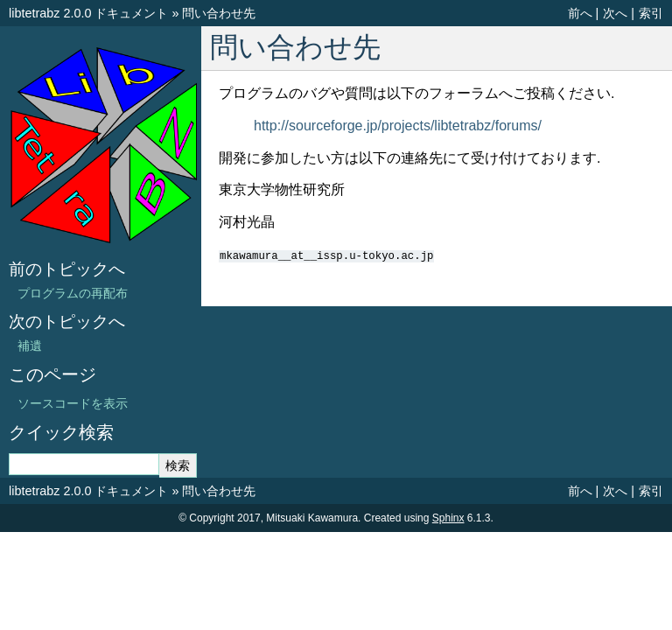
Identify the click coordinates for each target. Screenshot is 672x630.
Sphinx (448, 518)
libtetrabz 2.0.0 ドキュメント (88, 13)
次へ (615, 13)
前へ (580, 13)
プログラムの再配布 (73, 293)
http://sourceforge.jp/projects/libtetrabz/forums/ (398, 126)
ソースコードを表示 (73, 403)
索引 (651, 13)
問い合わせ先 (219, 13)
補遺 (30, 346)
